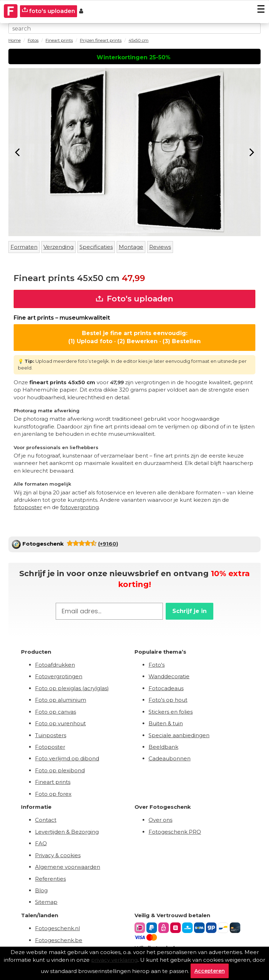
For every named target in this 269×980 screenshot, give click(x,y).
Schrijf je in (189, 611)
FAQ (41, 843)
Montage (131, 247)
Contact (46, 820)
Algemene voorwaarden (68, 867)
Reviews (160, 247)
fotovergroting (80, 507)
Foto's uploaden (134, 299)
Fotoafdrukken (55, 665)
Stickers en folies (171, 712)
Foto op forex (53, 794)
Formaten (24, 247)
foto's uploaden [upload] (49, 11)
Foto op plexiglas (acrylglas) (72, 688)
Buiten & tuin (166, 723)
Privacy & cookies (58, 855)
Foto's (157, 665)
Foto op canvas (56, 712)
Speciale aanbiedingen (179, 735)
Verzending (58, 247)
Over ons (160, 820)
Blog (41, 890)
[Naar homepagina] (11, 11)
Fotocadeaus (166, 688)
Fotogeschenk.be (59, 940)
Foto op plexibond (60, 770)
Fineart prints (53, 782)
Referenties (50, 879)
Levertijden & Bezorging (67, 832)
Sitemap (46, 902)
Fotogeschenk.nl (57, 928)
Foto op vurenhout (60, 723)
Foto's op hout (168, 700)
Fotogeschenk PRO (175, 832)
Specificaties (96, 247)
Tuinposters (51, 735)
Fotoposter (50, 747)
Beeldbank (163, 747)
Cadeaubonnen (170, 758)
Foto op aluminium (61, 700)
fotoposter (28, 507)
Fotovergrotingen (59, 676)
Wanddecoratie (169, 676)
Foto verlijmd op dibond (67, 758)
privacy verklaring (114, 960)
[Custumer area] (81, 11)
